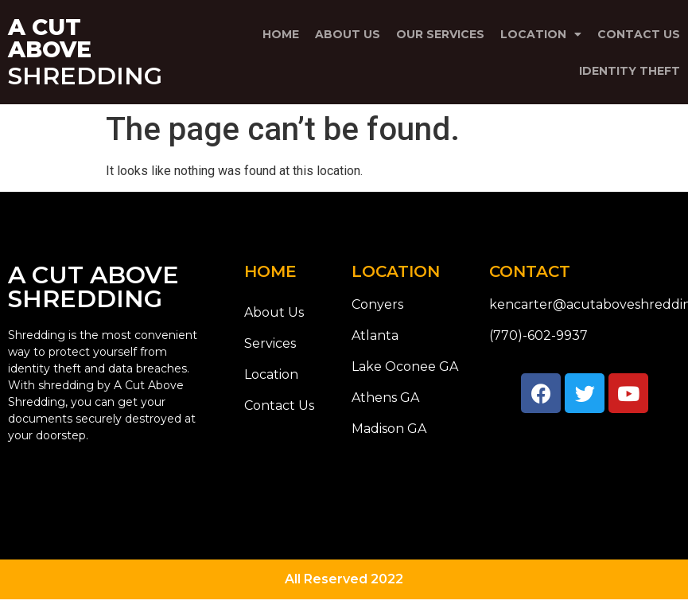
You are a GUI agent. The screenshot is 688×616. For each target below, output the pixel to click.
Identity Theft (630, 71)
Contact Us (639, 34)
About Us (348, 34)
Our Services (440, 34)
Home (281, 34)
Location (541, 34)
